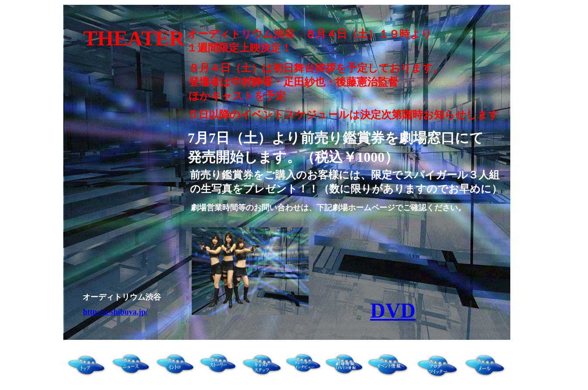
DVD (393, 310)
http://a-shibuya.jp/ (115, 312)
